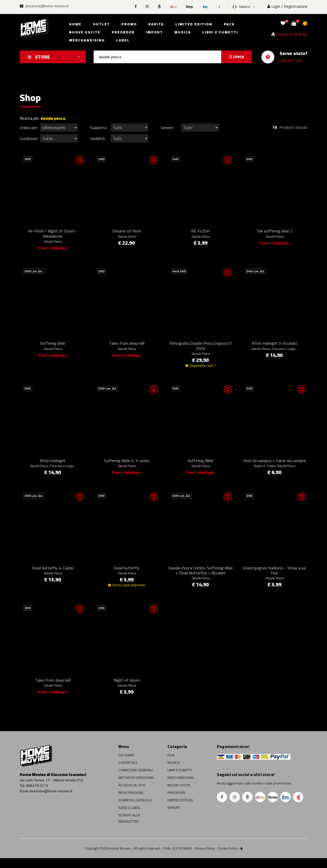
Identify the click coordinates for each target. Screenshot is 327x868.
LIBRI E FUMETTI (180, 780)
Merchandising (87, 40)
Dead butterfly (127, 578)
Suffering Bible (200, 468)
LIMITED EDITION (180, 810)
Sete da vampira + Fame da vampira (274, 468)
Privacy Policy (205, 858)
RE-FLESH (200, 235)
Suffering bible (53, 349)
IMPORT (174, 817)
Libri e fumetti (220, 32)
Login (274, 6)
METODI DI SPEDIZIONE (136, 787)
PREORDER (176, 802)
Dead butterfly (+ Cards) (53, 578)
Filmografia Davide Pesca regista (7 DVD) (201, 352)
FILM (171, 765)
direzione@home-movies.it (44, 6)
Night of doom (127, 692)
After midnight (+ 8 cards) (274, 349)
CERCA (236, 57)
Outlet (101, 24)
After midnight (53, 468)
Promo (129, 24)
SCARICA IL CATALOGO (135, 810)
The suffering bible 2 (274, 235)
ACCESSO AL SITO (132, 795)
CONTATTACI (291, 61)
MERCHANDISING (181, 787)
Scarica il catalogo (289, 34)
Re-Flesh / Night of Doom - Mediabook (53, 238)
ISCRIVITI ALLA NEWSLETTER (129, 828)
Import (154, 32)
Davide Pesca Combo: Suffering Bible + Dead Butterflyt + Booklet (201, 580)
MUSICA (174, 772)
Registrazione (296, 6)
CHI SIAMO (126, 765)
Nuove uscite (85, 32)
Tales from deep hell (127, 349)
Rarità (156, 24)
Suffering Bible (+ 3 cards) (127, 468)
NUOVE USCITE (179, 795)
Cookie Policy (228, 858)
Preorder (123, 32)
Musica (183, 32)
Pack (229, 24)
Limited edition (194, 24)
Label (123, 40)
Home (75, 24)
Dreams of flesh (127, 235)
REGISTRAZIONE (131, 802)
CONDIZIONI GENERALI (135, 780)
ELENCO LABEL (129, 817)
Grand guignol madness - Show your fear (274, 580)
